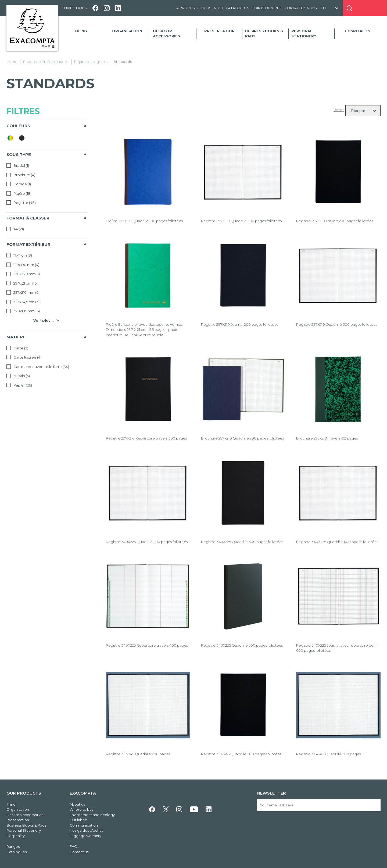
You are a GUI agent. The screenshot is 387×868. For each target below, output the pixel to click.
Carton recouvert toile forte (38, 367)
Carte (17, 348)
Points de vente (267, 8)
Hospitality (358, 31)
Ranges (13, 846)
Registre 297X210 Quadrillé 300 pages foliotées (337, 324)
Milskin (18, 376)
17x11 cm (19, 255)
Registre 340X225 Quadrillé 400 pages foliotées (337, 542)
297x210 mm (23, 292)
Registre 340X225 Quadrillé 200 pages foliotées (147, 542)
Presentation (219, 31)
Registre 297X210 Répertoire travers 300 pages (146, 438)
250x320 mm (23, 274)
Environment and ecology (92, 815)
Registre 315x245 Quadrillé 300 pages (328, 754)
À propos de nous (194, 8)
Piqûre (19, 193)
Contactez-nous (301, 8)
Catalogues (17, 852)
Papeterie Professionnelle (46, 62)
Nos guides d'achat (86, 830)
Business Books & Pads (264, 34)
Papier (19, 385)
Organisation (127, 31)
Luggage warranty (85, 836)
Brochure (21, 175)
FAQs (74, 846)
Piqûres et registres (91, 62)
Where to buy (82, 809)
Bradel (18, 165)
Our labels (78, 820)
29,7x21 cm (22, 283)
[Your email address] (319, 805)
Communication (84, 825)
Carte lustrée (24, 357)
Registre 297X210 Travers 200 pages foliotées (335, 221)
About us (77, 804)
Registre (21, 203)
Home (12, 62)
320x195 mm (23, 311)
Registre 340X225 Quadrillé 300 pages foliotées (242, 542)
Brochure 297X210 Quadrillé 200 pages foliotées (242, 438)
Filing (81, 31)
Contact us (79, 852)
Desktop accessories (166, 34)
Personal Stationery (304, 34)
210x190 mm (23, 265)
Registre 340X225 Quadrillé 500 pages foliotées (242, 645)
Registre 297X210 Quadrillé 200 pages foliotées (241, 221)
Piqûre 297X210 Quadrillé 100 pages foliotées (144, 221)
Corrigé (19, 184)
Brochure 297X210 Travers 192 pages (327, 438)
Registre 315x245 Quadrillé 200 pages (138, 754)
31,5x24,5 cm (23, 302)
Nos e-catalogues (232, 8)
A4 (15, 229)
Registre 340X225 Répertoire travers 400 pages (147, 645)
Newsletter (272, 793)
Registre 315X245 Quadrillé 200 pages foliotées (241, 754)
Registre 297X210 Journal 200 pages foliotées (240, 324)
